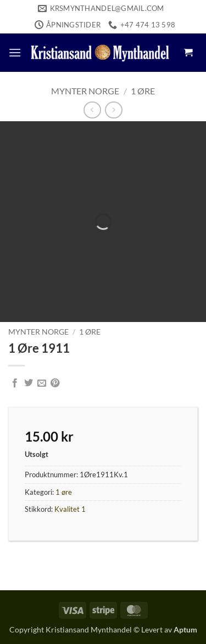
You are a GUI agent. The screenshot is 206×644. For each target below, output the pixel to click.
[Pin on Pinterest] (55, 383)
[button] (15, 52)
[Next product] (92, 110)
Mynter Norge (85, 91)
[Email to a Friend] (42, 383)
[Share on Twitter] (29, 383)
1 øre (143, 91)
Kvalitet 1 (70, 509)
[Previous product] (113, 110)
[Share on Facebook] (15, 383)
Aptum (185, 629)
